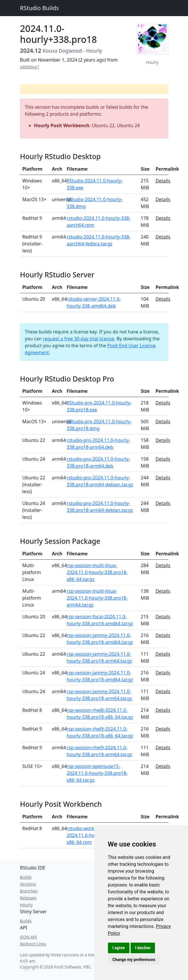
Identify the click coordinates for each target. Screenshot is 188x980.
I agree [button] (119, 948)
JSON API (29, 937)
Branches (29, 891)
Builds (26, 877)
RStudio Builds (39, 8)
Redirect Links (33, 944)
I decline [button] (143, 948)
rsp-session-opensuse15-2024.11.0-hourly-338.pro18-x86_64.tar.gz (97, 773)
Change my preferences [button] (134, 960)
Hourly (26, 905)
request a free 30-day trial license (79, 339)
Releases (28, 898)
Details (163, 181)
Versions (28, 884)
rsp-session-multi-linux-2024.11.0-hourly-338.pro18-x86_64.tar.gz (97, 572)
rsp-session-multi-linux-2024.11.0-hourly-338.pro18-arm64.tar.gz (97, 598)
